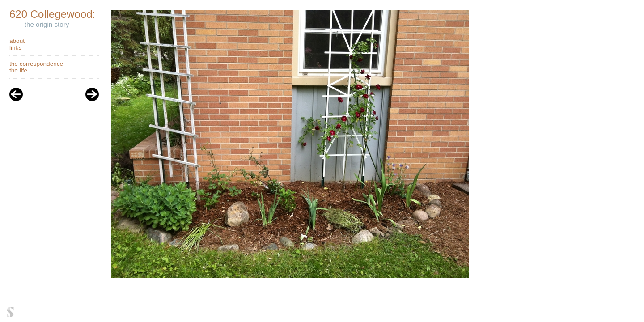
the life (18, 70)
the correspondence (36, 64)
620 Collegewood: (52, 14)
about (17, 41)
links (15, 48)
